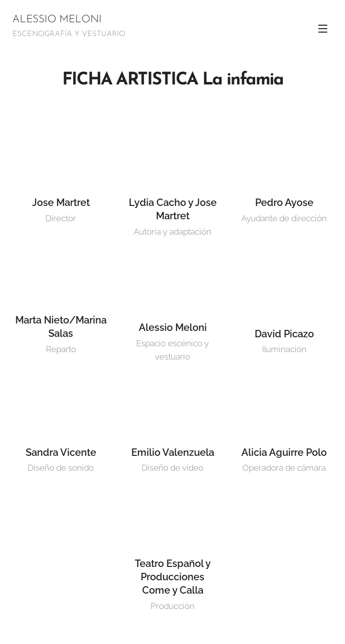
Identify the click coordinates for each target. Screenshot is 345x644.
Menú (323, 29)
